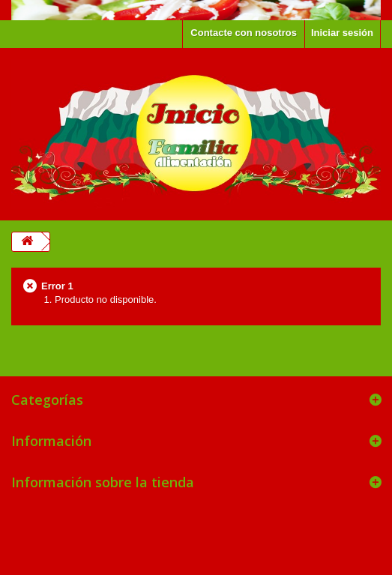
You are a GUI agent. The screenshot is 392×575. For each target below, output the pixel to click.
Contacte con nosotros (244, 33)
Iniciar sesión (342, 33)
